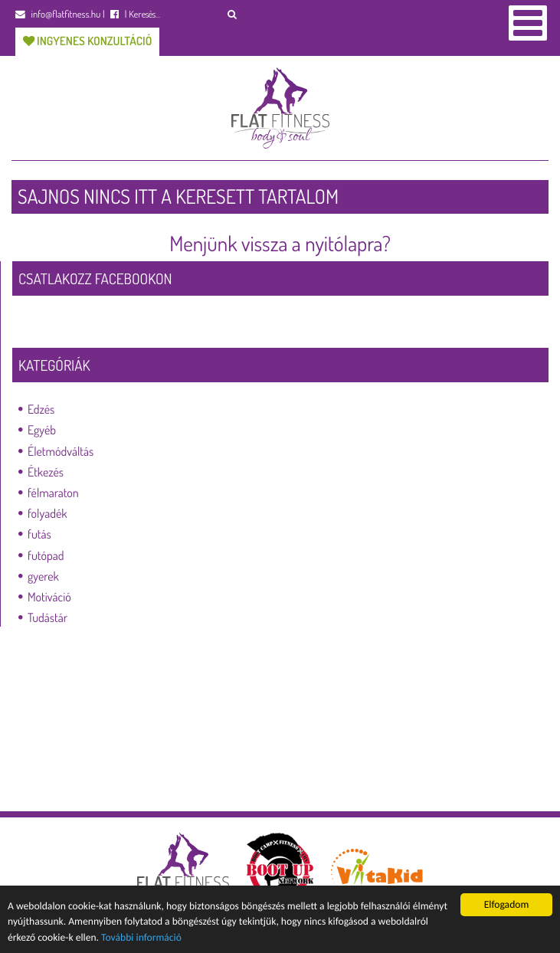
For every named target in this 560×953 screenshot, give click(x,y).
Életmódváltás (61, 451)
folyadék (47, 513)
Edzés (41, 409)
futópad (46, 555)
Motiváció (49, 597)
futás (39, 534)
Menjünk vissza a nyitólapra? (280, 244)
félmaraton (53, 493)
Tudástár (47, 617)
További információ (141, 937)
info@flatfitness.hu (58, 15)
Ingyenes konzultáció (87, 41)
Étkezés (46, 472)
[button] (233, 14)
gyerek (43, 576)
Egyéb (42, 430)
